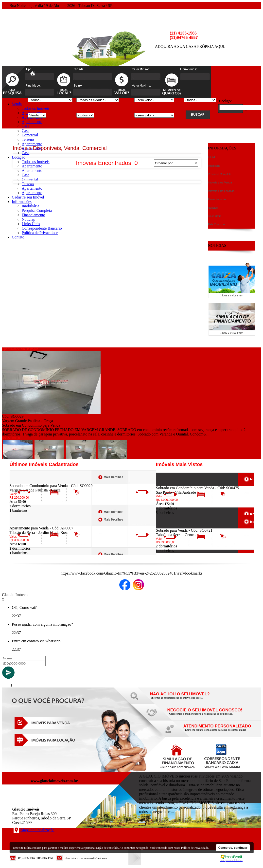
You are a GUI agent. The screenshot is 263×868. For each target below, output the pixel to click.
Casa (26, 126)
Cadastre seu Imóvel (28, 197)
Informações (22, 202)
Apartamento (32, 122)
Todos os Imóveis (36, 108)
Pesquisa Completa (37, 210)
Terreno (28, 139)
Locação (18, 157)
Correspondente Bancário (42, 228)
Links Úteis (31, 224)
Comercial (30, 135)
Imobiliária (30, 206)
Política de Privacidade (40, 233)
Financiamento (33, 215)
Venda (17, 104)
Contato (18, 237)
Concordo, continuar (233, 848)
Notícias (28, 219)
